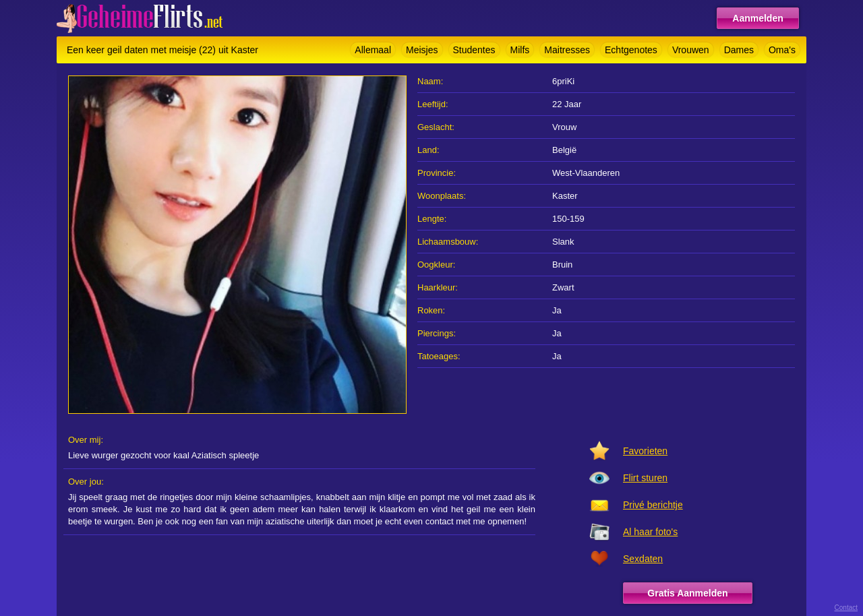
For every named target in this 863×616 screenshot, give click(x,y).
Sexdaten (643, 559)
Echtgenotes (631, 50)
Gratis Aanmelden (687, 593)
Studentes (474, 50)
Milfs (520, 50)
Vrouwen (691, 50)
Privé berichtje (653, 505)
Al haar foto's (650, 532)
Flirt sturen (645, 478)
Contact (846, 608)
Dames (739, 50)
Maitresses (567, 50)
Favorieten (645, 451)
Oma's (782, 50)
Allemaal (373, 50)
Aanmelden (757, 18)
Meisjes (422, 50)
